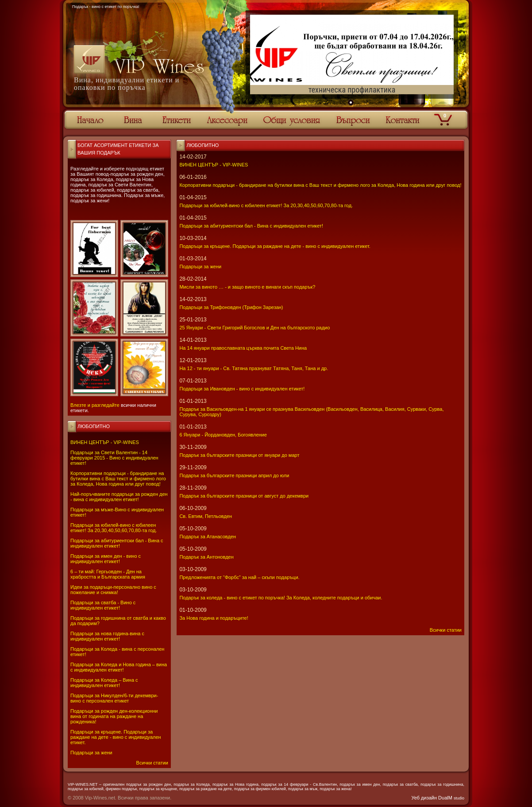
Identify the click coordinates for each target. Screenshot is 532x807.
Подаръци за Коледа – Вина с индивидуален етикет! (104, 683)
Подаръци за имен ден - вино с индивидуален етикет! (106, 559)
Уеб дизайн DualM (438, 798)
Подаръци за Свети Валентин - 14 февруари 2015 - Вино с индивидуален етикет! (114, 458)
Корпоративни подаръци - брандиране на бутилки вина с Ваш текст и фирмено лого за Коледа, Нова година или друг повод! (118, 479)
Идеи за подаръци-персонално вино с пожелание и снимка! (113, 590)
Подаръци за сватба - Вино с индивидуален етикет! (103, 605)
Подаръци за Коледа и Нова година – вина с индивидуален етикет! (119, 667)
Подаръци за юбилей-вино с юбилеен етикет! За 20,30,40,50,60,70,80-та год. (114, 528)
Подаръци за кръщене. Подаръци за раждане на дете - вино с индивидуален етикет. (116, 737)
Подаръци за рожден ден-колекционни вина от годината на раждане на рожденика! (114, 716)
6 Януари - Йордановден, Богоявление (223, 435)
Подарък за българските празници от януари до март (239, 455)
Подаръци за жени (91, 753)
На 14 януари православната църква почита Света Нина (243, 348)
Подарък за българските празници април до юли (234, 475)
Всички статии (152, 763)
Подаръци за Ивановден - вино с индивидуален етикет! (242, 389)
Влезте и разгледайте (95, 405)
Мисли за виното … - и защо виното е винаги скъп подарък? (247, 287)
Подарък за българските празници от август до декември (244, 496)
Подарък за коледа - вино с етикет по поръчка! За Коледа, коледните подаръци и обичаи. (281, 598)
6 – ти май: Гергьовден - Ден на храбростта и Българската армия (108, 574)
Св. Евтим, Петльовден (206, 516)
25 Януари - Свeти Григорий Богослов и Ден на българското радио (254, 328)
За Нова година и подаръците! (214, 618)
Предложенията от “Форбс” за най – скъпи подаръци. (239, 577)
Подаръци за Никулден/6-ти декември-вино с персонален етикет (114, 698)
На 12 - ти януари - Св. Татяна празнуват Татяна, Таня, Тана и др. (254, 368)
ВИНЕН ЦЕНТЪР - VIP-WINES (105, 442)
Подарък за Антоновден (206, 557)
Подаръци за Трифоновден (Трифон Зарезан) (231, 307)
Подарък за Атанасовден (208, 537)
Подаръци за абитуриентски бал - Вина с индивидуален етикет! (117, 543)
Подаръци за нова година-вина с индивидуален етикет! (107, 636)
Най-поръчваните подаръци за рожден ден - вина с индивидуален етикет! (119, 497)
